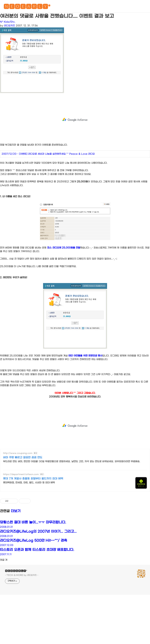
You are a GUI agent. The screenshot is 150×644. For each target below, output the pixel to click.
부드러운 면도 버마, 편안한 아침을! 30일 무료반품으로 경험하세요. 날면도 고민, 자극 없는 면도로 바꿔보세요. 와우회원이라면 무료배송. (72, 461)
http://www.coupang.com (18, 453)
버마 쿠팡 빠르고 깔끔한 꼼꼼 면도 (23, 457)
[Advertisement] (75, 120)
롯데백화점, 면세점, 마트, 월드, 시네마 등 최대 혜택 (29, 483)
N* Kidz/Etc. (8, 22)
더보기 (16, 511)
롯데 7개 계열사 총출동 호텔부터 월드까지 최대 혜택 (33, 479)
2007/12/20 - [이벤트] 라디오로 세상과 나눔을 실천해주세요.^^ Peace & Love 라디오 (48, 154)
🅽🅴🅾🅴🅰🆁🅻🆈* (27, 7)
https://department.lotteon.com (21, 474)
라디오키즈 (9, 26)
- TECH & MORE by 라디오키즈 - (22, 575)
